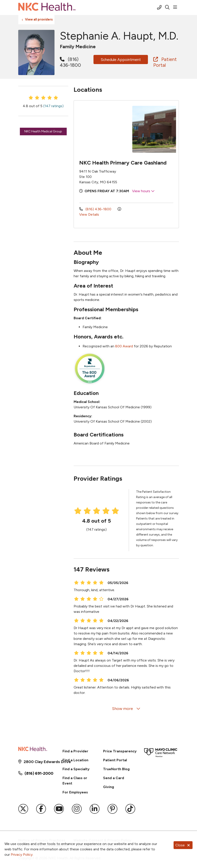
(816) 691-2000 (39, 773)
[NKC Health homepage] (47, 7)
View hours (143, 191)
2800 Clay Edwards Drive (39, 762)
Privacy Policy (22, 854)
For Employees (75, 792)
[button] (176, 7)
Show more (126, 709)
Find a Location (75, 760)
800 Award (124, 346)
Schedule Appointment (121, 60)
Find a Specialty (76, 769)
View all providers (39, 19)
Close (183, 845)
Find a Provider (75, 751)
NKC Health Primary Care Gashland (123, 163)
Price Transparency (120, 751)
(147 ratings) (53, 106)
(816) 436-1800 (70, 62)
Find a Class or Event (75, 781)
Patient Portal (165, 62)
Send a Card (114, 778)
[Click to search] (167, 7)
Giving (109, 787)
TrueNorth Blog (116, 769)
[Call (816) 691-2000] (159, 7)
